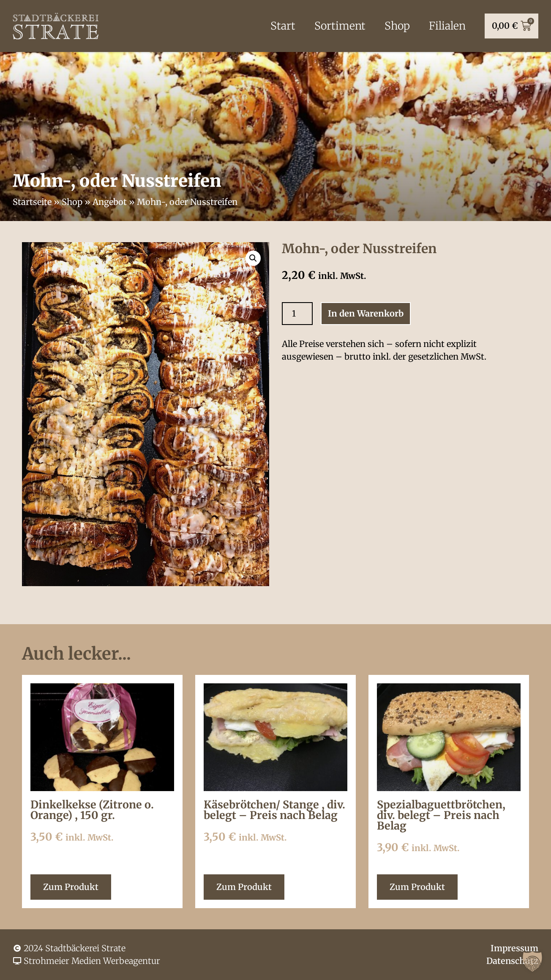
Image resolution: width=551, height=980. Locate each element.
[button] (532, 961)
